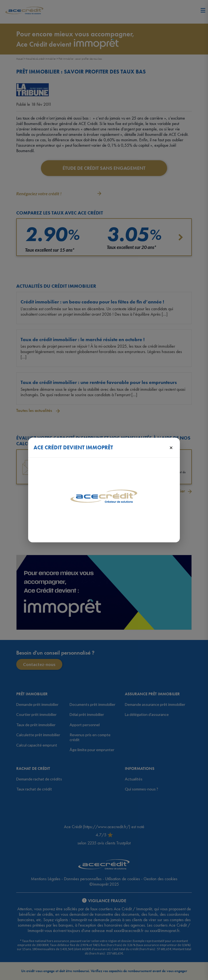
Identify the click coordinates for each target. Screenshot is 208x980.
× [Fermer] (171, 447)
